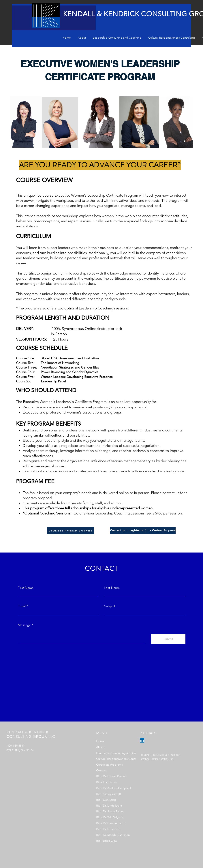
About (100, 747)
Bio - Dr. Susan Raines (110, 811)
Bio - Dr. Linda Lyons (109, 806)
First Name (26, 588)
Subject (110, 606)
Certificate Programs (109, 765)
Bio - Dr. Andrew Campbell (113, 788)
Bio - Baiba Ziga (106, 841)
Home (100, 741)
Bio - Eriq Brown (107, 782)
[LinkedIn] (142, 740)
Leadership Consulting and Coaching (113, 753)
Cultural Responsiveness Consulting (113, 759)
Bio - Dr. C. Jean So (109, 829)
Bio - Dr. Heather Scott (111, 823)
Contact (101, 770)
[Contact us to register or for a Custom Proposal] (143, 530)
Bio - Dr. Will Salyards (110, 817)
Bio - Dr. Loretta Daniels (112, 776)
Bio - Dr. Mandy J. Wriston (113, 835)
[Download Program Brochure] (71, 531)
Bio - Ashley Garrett (109, 794)
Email (22, 606)
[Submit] (168, 639)
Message (24, 625)
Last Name (112, 588)
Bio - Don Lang (106, 800)
